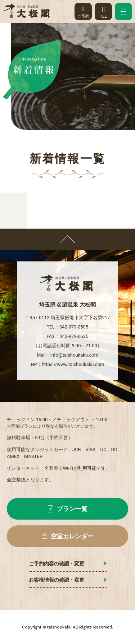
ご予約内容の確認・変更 (57, 564)
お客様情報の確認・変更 (57, 580)
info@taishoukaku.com (74, 355)
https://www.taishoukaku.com (73, 364)
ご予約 (83, 11)
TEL (103, 11)
